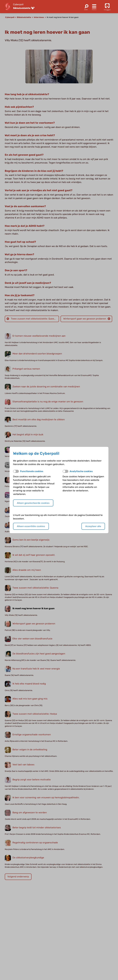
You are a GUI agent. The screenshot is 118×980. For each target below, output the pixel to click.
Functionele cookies (32, 471)
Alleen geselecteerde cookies (33, 503)
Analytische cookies (81, 471)
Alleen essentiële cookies (31, 526)
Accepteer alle (93, 526)
